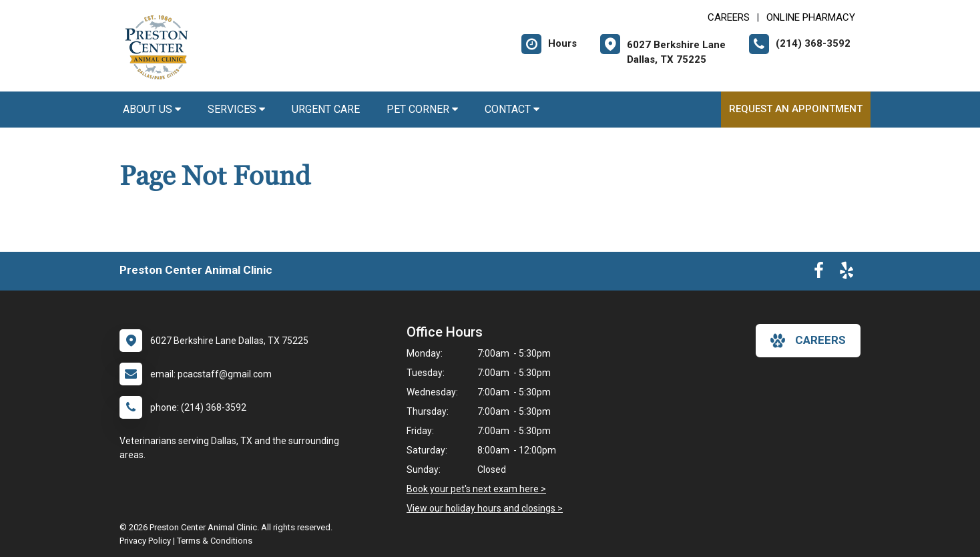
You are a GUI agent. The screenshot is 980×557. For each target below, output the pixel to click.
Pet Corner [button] (422, 109)
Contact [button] (512, 109)
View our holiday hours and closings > (485, 508)
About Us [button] (152, 109)
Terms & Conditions (215, 541)
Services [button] (236, 109)
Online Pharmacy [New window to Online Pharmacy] (811, 17)
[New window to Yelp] (846, 273)
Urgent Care (326, 109)
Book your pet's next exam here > (476, 489)
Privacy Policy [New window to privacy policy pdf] (145, 541)
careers (808, 341)
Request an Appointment (796, 109)
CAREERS (729, 17)
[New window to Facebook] (819, 273)
